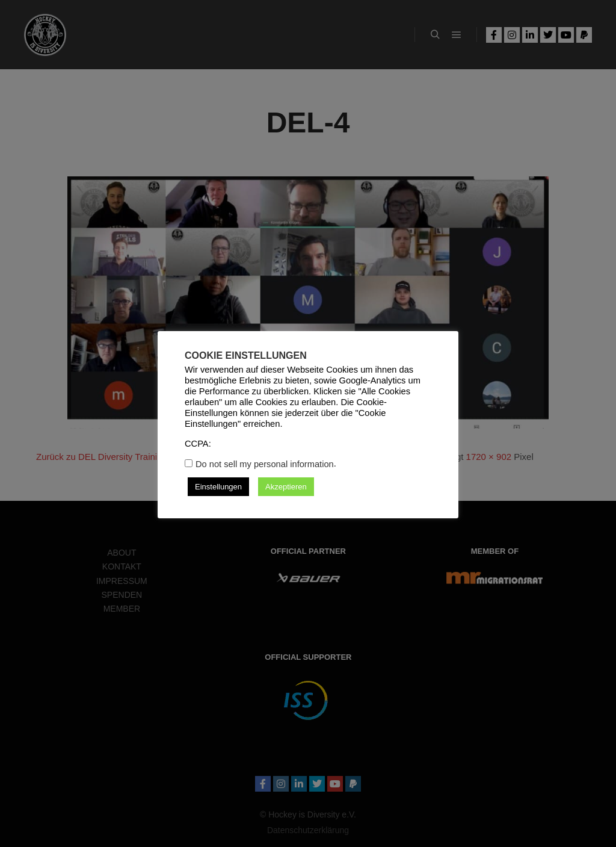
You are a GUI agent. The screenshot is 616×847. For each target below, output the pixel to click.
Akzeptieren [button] (286, 487)
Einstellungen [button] (218, 487)
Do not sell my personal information (265, 464)
